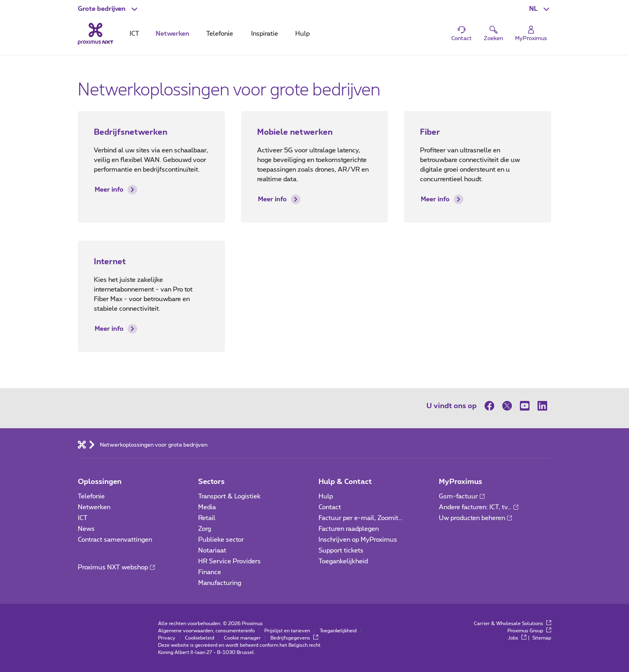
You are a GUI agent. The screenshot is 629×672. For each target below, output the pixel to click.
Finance (210, 572)
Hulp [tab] (302, 34)
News (86, 529)
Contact (330, 507)
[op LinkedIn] (542, 406)
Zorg (205, 529)
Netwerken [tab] (172, 34)
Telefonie (91, 496)
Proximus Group (529, 631)
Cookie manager (242, 638)
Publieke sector (221, 540)
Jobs (517, 638)
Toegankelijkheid (343, 561)
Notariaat (212, 551)
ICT (83, 518)
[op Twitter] (507, 406)
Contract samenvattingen (115, 540)
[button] (109, 9)
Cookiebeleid (200, 638)
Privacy (167, 638)
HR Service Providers (229, 561)
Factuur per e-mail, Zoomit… (360, 518)
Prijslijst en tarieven (287, 631)
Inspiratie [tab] (265, 34)
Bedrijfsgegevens (294, 638)
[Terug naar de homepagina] (95, 34)
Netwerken (94, 507)
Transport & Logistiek (229, 496)
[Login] (531, 34)
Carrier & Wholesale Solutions (512, 623)
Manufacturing (220, 583)
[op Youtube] (525, 406)
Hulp (326, 496)
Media (207, 507)
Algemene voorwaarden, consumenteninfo (206, 631)
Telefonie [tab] (220, 34)
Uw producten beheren (475, 518)
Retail (207, 518)
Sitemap (542, 638)
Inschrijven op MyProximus (358, 540)
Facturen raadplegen (349, 529)
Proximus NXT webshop (116, 567)
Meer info (116, 190)
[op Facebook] (491, 406)
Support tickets (341, 551)
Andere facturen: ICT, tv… (479, 507)
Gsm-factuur (462, 496)
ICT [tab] (134, 34)
